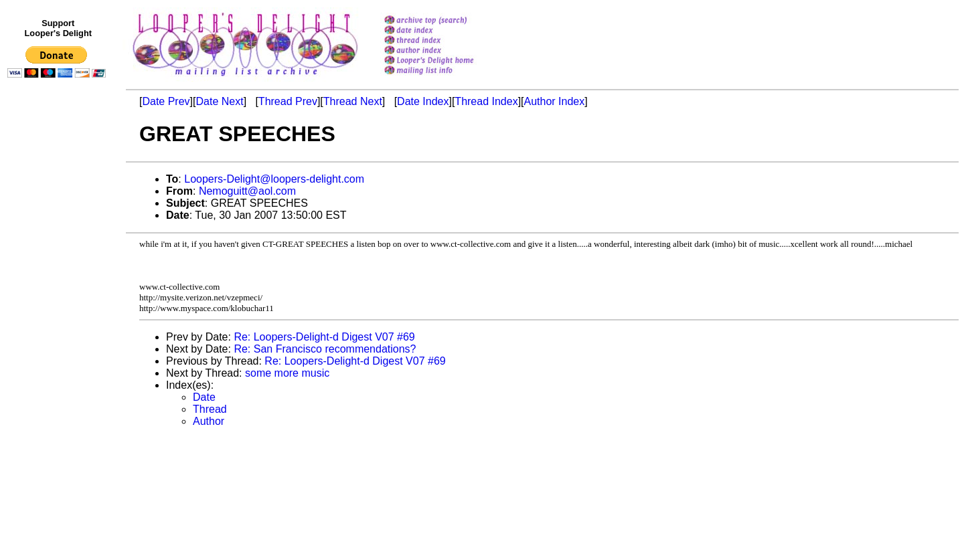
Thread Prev (288, 101)
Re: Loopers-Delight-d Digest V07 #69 (324, 337)
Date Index (423, 101)
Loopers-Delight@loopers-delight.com (274, 179)
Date (204, 397)
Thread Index (486, 101)
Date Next (219, 101)
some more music (287, 373)
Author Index (555, 101)
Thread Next (353, 101)
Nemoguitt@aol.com (247, 191)
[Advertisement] (59, 359)
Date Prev (166, 101)
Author (209, 421)
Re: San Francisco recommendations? (325, 349)
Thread (210, 409)
